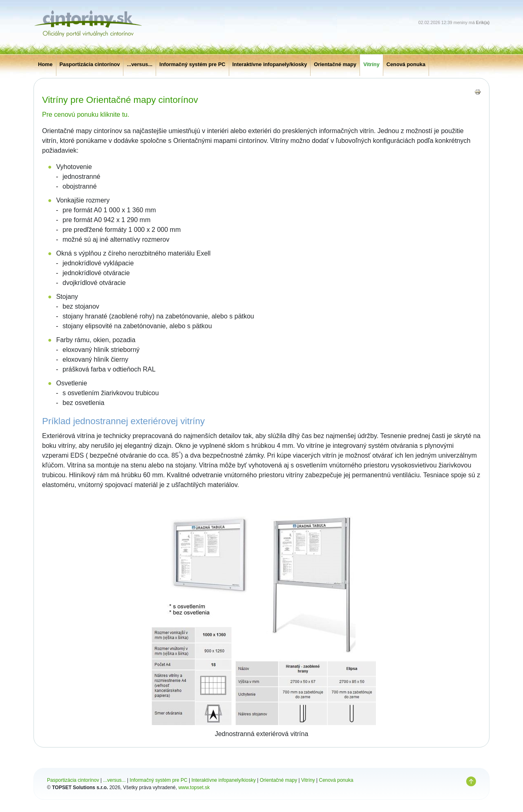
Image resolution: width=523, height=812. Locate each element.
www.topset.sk (194, 788)
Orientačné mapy (335, 64)
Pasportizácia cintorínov (90, 64)
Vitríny (371, 64)
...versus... (140, 64)
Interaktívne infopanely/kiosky (270, 64)
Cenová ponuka (406, 64)
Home (45, 64)
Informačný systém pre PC (192, 64)
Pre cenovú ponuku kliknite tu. (86, 115)
